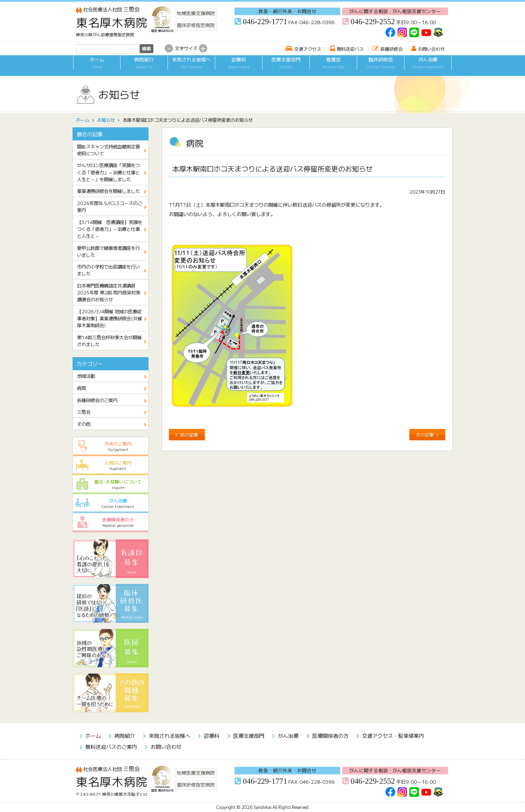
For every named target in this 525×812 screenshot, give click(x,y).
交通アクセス (308, 49)
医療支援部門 (286, 67)
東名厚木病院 (112, 22)
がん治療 (428, 67)
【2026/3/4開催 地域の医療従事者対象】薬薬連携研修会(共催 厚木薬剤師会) (112, 318)
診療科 (239, 67)
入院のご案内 (111, 465)
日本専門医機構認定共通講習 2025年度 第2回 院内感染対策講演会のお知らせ (109, 292)
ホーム (97, 67)
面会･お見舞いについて (111, 484)
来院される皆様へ (191, 67)
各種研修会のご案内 (97, 400)
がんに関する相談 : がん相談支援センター (395, 11)
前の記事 (189, 435)
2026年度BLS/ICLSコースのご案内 (109, 206)
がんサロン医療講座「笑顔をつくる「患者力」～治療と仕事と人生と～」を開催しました (108, 172)
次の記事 (425, 435)
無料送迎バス (350, 49)
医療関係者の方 (111, 522)
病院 (82, 388)
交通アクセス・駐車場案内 (393, 735)
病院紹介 (144, 67)
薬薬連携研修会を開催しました (108, 191)
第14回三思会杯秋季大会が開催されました (109, 341)
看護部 (333, 67)
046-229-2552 (373, 22)
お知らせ (106, 120)
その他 (84, 424)
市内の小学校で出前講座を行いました (108, 270)
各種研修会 (392, 49)
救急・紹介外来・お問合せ (287, 11)
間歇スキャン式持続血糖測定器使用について (108, 150)
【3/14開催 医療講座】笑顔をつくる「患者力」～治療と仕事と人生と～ (110, 229)
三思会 (108, 9)
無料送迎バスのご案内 (111, 746)
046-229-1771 (265, 22)
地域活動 (86, 376)
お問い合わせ (431, 49)
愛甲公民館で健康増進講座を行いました (108, 251)
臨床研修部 (381, 67)
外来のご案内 (111, 446)
